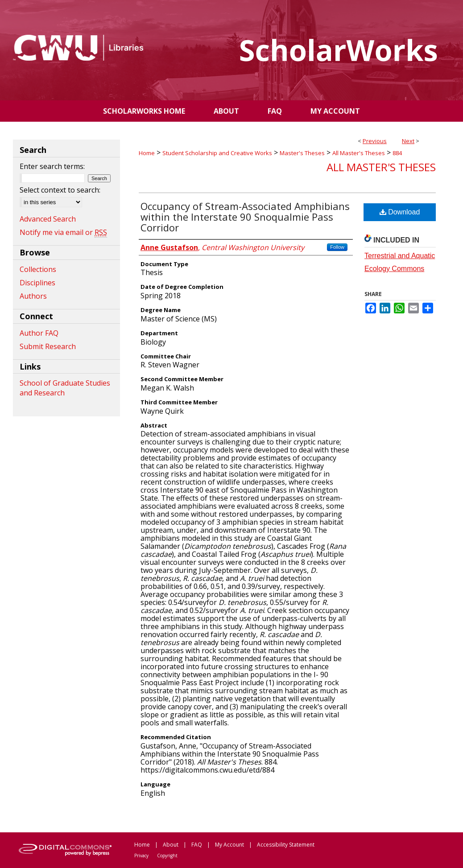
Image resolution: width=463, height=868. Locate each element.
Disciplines (37, 283)
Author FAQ (39, 333)
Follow (337, 247)
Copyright (167, 856)
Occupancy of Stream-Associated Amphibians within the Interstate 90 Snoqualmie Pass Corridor (245, 217)
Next (408, 141)
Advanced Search (48, 219)
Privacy (141, 856)
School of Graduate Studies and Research (65, 388)
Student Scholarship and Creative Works (217, 153)
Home (147, 153)
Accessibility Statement (286, 845)
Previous (375, 141)
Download (400, 212)
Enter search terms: (52, 166)
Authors (33, 296)
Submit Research (48, 346)
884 (397, 153)
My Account (229, 845)
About (171, 845)
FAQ (197, 845)
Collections (38, 269)
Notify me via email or (63, 232)
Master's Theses (302, 153)
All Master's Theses (359, 153)
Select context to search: (60, 190)
